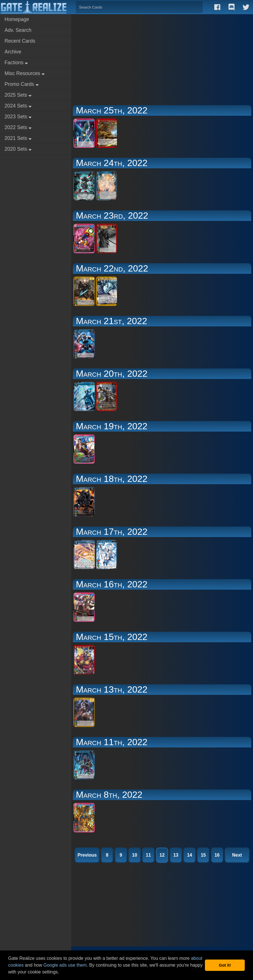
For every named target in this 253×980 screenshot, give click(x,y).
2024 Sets (18, 106)
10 (135, 855)
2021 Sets (18, 138)
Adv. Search (18, 30)
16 (217, 855)
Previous (87, 855)
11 (148, 855)
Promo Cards (22, 84)
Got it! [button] (225, 965)
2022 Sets (18, 127)
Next (237, 855)
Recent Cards (20, 41)
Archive (13, 52)
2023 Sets (18, 117)
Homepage (17, 19)
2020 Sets (18, 149)
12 (162, 855)
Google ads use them (65, 965)
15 (203, 855)
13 (176, 855)
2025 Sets (18, 95)
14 (190, 855)
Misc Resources (25, 73)
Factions (16, 63)
